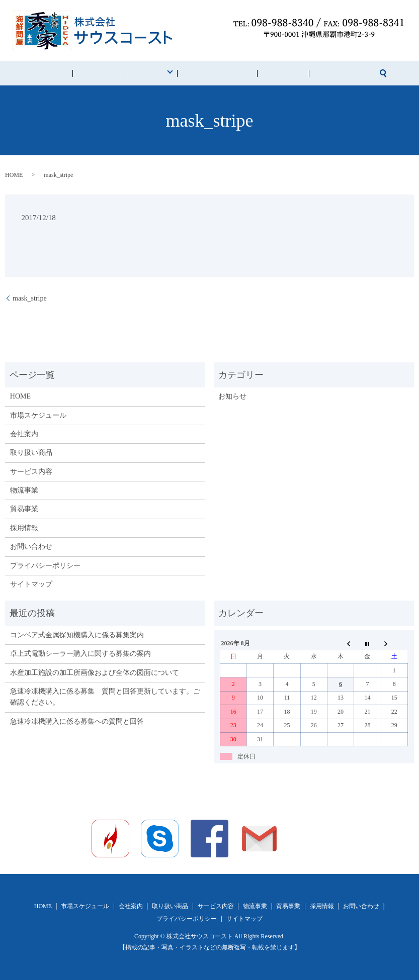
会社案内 (122, 74)
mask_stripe (30, 298)
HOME (90, 74)
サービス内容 (31, 472)
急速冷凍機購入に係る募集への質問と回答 (77, 721)
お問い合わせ (304, 74)
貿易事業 (24, 509)
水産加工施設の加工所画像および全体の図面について (95, 673)
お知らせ (232, 396)
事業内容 (157, 74)
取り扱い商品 (31, 453)
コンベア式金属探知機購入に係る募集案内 (77, 635)
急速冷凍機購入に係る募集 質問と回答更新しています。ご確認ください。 (105, 697)
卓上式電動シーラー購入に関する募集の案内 (80, 654)
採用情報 (262, 74)
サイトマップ (31, 584)
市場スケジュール (213, 74)
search (336, 73)
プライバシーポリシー (45, 566)
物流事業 (24, 490)
